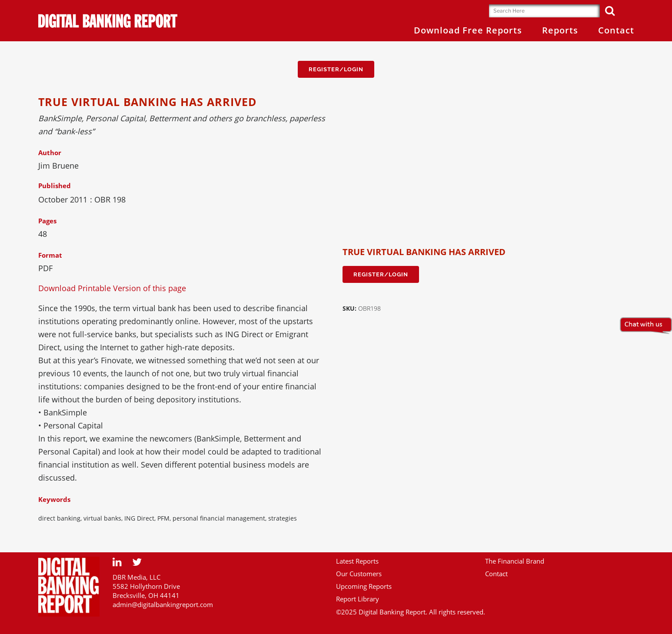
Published (55, 186)
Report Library (358, 599)
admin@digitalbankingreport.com (163, 604)
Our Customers (359, 574)
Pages (47, 221)
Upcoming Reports (364, 586)
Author (50, 153)
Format (50, 255)
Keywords (54, 499)
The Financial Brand (515, 561)
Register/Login (336, 69)
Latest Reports (357, 561)
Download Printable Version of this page (112, 288)
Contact (496, 574)
